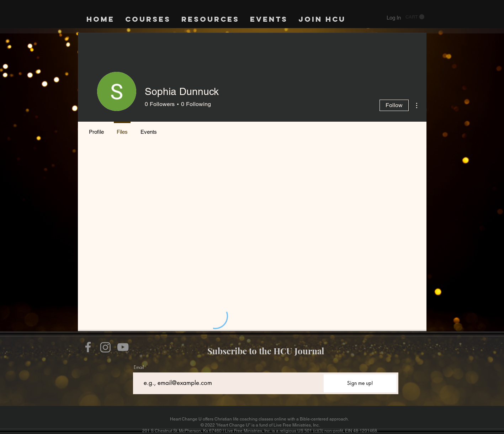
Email (139, 367)
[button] (415, 17)
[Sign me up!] (360, 383)
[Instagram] (105, 347)
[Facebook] (88, 347)
